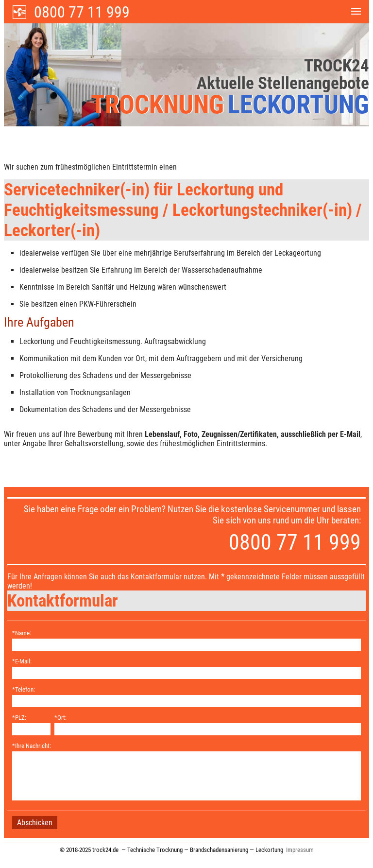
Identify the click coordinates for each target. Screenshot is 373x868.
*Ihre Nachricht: (32, 746)
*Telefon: (24, 689)
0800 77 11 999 (82, 12)
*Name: (22, 633)
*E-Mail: (22, 661)
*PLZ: (19, 718)
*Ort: (60, 718)
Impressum (300, 850)
